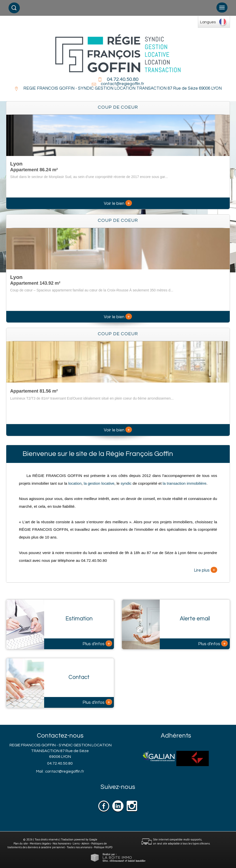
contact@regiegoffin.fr (123, 84)
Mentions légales (40, 843)
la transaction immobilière (184, 483)
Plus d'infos (97, 643)
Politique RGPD (103, 847)
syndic (126, 483)
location (75, 483)
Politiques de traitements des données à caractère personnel (57, 845)
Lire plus (206, 570)
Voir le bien (118, 204)
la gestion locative (99, 483)
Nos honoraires (62, 843)
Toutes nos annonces (79, 847)
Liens (76, 843)
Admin (85, 843)
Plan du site (21, 843)
